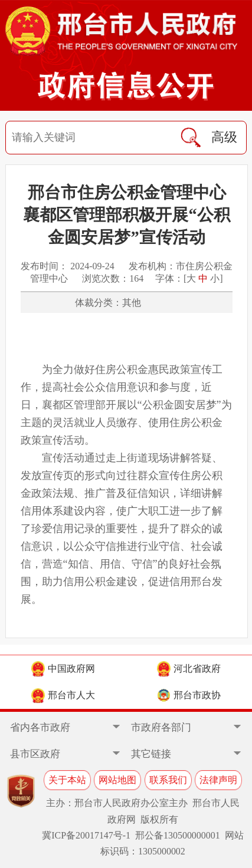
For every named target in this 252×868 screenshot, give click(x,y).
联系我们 (168, 780)
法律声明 (218, 780)
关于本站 (67, 780)
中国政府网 (63, 669)
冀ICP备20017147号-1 (86, 835)
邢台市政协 (189, 696)
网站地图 (117, 780)
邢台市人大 (63, 696)
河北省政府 (189, 669)
